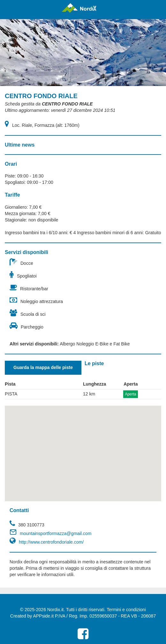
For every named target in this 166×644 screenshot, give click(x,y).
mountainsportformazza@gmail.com (56, 533)
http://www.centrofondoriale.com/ (51, 542)
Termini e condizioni (126, 610)
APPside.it (43, 616)
